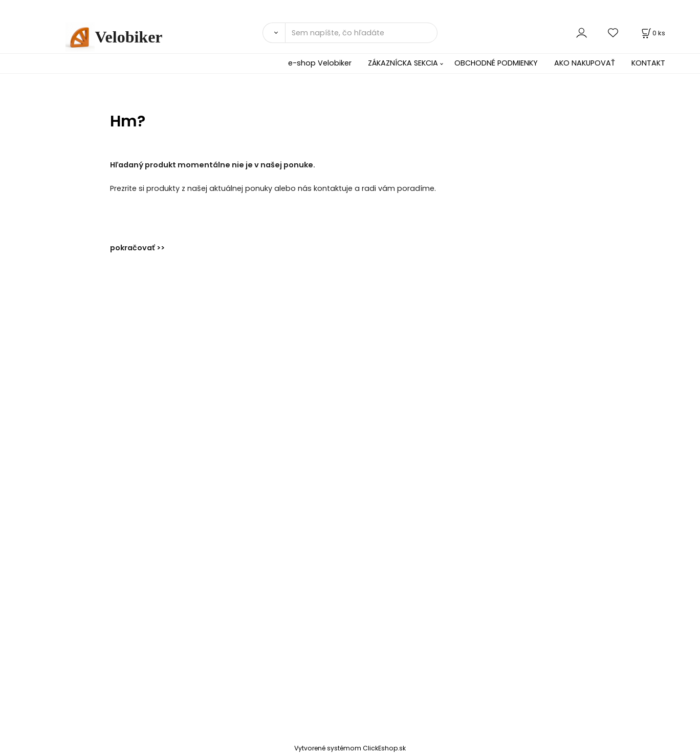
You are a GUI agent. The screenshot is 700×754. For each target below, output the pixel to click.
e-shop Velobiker (320, 63)
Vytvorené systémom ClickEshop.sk (350, 748)
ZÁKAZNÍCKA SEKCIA (403, 63)
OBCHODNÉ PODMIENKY (496, 63)
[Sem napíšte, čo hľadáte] (361, 33)
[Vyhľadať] (274, 33)
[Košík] (652, 33)
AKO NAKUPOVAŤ (585, 63)
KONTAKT (648, 63)
